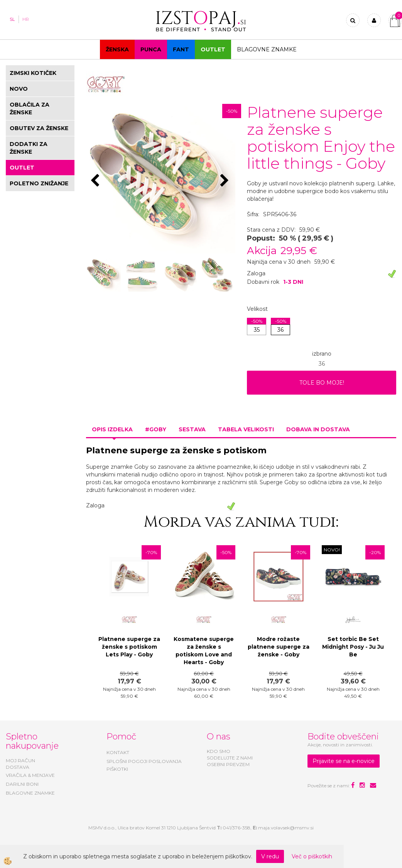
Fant (181, 49)
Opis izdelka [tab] (112, 429)
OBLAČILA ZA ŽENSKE (30, 108)
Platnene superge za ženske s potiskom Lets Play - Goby (129, 647)
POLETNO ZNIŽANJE (39, 183)
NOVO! (332, 550)
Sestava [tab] (192, 429)
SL (12, 19)
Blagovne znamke (267, 49)
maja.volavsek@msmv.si (286, 828)
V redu (270, 856)
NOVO (19, 89)
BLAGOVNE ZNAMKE (30, 793)
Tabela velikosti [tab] (246, 429)
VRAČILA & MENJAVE (30, 775)
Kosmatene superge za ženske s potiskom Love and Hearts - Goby (204, 651)
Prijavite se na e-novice (344, 761)
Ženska (117, 49)
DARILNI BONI (22, 784)
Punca (151, 49)
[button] (225, 181)
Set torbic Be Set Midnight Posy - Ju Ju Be (353, 647)
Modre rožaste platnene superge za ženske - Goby (279, 647)
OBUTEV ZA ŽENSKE (39, 128)
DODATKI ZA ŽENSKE (29, 148)
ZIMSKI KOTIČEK (33, 73)
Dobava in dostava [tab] (318, 429)
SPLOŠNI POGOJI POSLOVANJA (144, 761)
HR (26, 19)
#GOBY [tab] (156, 429)
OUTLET (213, 49)
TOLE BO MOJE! (322, 383)
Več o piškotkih (312, 856)
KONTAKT (118, 752)
